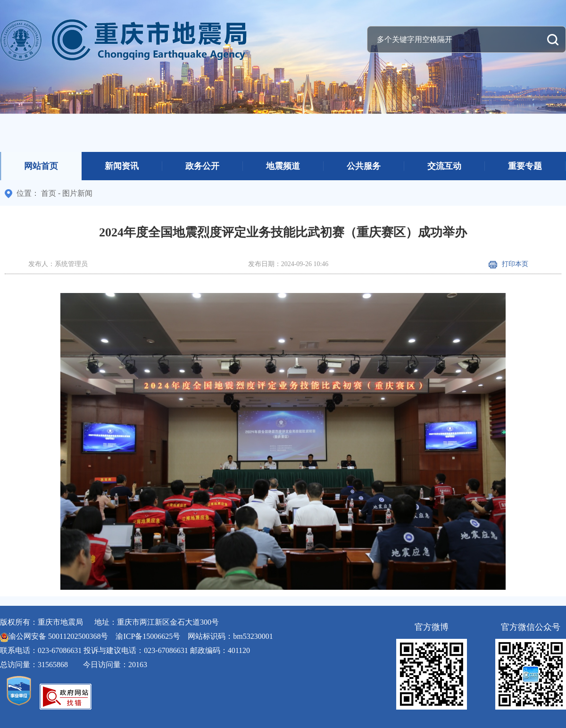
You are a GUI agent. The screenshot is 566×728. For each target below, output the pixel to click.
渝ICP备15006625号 (148, 636)
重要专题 (525, 166)
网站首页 (41, 166)
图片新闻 (77, 193)
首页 (49, 193)
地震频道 (283, 166)
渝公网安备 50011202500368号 (58, 636)
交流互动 (444, 166)
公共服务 (364, 166)
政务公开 (202, 166)
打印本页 (508, 264)
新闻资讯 (122, 166)
